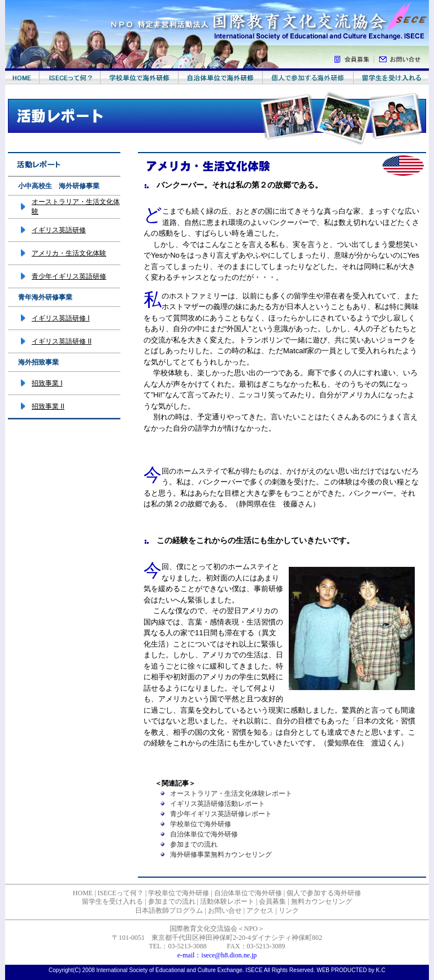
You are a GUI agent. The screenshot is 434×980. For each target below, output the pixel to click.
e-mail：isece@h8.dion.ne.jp (217, 955)
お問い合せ (225, 910)
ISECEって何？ (121, 893)
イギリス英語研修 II (62, 341)
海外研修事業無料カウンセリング (221, 855)
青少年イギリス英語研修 (69, 276)
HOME (83, 893)
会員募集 (272, 901)
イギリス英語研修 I (61, 318)
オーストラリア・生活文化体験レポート (231, 793)
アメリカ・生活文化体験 (69, 253)
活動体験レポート (227, 901)
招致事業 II (48, 406)
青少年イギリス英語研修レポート (221, 814)
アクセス (260, 910)
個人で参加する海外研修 (324, 893)
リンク (289, 910)
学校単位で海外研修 (201, 824)
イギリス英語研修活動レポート (218, 804)
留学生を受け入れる (112, 901)
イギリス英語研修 (59, 230)
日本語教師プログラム (169, 910)
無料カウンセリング (322, 901)
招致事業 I (47, 383)
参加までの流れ (194, 844)
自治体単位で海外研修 (204, 834)
